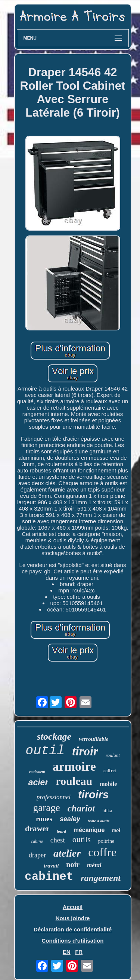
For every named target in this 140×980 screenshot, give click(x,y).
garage (47, 808)
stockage (54, 736)
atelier (67, 853)
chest (58, 840)
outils (82, 839)
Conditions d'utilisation (72, 941)
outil (45, 751)
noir (73, 865)
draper (37, 855)
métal (94, 865)
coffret (110, 771)
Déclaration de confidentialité (73, 929)
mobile (108, 784)
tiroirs (93, 795)
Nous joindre (73, 918)
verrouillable (94, 739)
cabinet (49, 877)
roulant (113, 755)
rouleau (74, 781)
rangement (101, 878)
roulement (37, 772)
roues (44, 819)
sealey (70, 819)
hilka (107, 810)
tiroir (85, 751)
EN (67, 952)
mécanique (89, 830)
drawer (37, 829)
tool (116, 830)
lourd (61, 831)
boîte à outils (99, 821)
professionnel (54, 797)
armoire (74, 766)
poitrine (106, 841)
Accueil (73, 907)
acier (38, 782)
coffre (102, 852)
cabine (37, 841)
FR (79, 952)
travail (51, 866)
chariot (81, 808)
